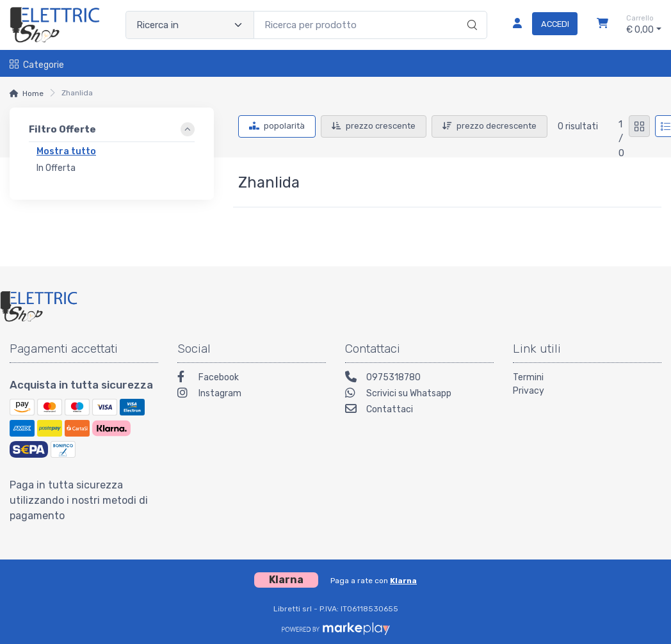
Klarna (403, 581)
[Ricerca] (470, 12)
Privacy (529, 391)
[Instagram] (252, 395)
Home (33, 93)
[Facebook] (252, 379)
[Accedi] (540, 25)
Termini (528, 377)
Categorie (37, 65)
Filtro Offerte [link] (62, 129)
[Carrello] (602, 25)
